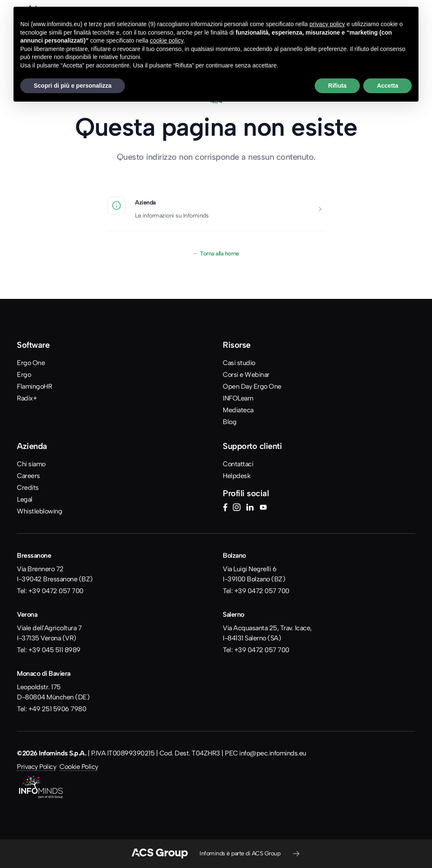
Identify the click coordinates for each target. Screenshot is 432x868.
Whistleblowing (39, 511)
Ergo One (31, 363)
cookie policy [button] (166, 40)
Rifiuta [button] (337, 86)
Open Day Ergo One (252, 386)
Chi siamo (31, 464)
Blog (229, 422)
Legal (25, 499)
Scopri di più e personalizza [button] (73, 86)
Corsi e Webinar (246, 375)
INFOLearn (238, 398)
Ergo (24, 375)
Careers (28, 476)
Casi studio (239, 363)
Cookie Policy (79, 767)
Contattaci (238, 464)
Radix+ (27, 398)
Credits (28, 488)
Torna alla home (216, 253)
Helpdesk (236, 476)
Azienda (145, 202)
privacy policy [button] (327, 24)
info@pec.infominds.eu (273, 753)
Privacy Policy (36, 767)
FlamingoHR (34, 386)
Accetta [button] (387, 86)
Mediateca (238, 410)
